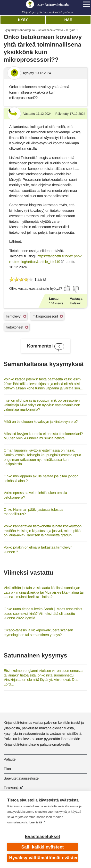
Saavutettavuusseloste (21, 778)
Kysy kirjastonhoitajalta (19, 30)
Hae (68, 20)
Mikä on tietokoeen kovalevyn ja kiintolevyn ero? (41, 421)
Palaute (10, 759)
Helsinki (76, 303)
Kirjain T (72, 30)
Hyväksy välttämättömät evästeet (44, 858)
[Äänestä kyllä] (67, 288)
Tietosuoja (12, 788)
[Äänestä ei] (75, 289)
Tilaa (7, 769)
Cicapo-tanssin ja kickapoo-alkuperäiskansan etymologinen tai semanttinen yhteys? (38, 632)
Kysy (23, 20)
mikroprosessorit (45, 316)
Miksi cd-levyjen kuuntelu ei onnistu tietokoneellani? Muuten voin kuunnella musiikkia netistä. (43, 436)
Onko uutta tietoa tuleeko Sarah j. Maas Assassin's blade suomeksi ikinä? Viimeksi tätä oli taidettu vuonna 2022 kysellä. (43, 613)
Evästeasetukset (43, 837)
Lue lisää (36, 822)
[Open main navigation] (86, 4)
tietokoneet (15, 327)
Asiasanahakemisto (50, 30)
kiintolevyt (14, 316)
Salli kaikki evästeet (43, 847)
